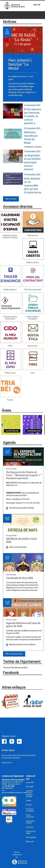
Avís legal (30, 787)
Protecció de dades (31, 832)
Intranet (29, 805)
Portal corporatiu (30, 816)
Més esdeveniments (14, 654)
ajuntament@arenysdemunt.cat (14, 793)
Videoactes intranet (30, 822)
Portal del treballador (30, 810)
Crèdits (29, 801)
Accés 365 (30, 783)
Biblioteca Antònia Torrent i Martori (22, 644)
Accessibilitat (31, 837)
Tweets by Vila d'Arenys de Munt (15, 668)
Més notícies (11, 199)
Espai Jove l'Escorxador (18, 547)
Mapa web (30, 842)
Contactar (30, 827)
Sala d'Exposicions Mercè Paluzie (22, 508)
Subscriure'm (7, 763)
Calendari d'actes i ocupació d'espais (30, 794)
